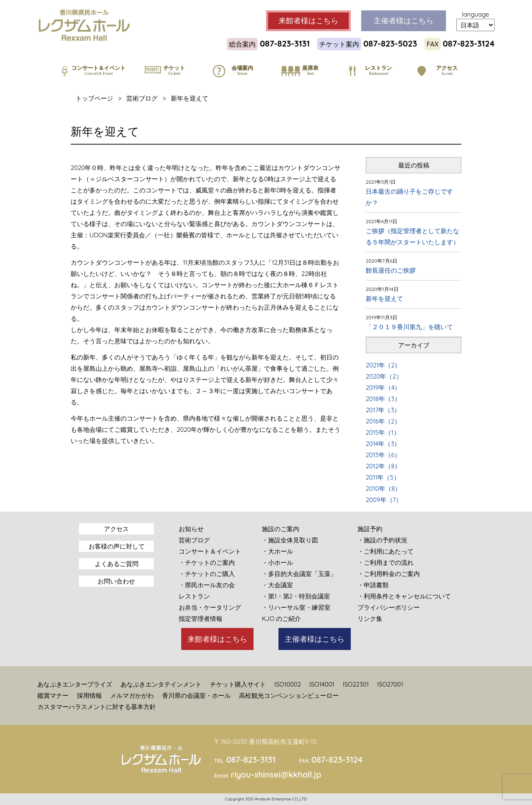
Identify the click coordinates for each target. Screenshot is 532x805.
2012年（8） (383, 466)
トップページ (94, 98)
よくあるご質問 (117, 564)
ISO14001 (322, 684)
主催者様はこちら (315, 639)
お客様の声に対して (117, 546)
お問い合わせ (116, 581)
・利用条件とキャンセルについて (404, 596)
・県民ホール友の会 (207, 585)
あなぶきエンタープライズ (75, 684)
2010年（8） (383, 489)
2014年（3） (383, 444)
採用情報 (89, 695)
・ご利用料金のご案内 (389, 574)
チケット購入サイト (238, 684)
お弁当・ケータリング (210, 607)
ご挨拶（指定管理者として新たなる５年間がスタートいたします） (413, 236)
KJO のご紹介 (281, 619)
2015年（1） (383, 432)
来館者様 (308, 21)
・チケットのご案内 (207, 563)
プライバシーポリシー (389, 607)
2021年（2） (383, 365)
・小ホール (277, 563)
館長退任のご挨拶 (391, 270)
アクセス (116, 529)
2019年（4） (383, 388)
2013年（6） (383, 455)
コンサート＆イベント (210, 551)
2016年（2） (383, 421)
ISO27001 (390, 684)
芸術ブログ (142, 98)
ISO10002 (288, 684)
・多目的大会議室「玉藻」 (299, 574)
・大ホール (277, 551)
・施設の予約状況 (382, 540)
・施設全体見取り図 (290, 540)
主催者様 (404, 21)
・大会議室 (277, 585)
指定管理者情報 (201, 619)
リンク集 (370, 619)
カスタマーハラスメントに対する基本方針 (97, 707)
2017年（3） (383, 410)
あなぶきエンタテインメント (161, 684)
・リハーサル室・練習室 (296, 607)
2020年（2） (384, 376)
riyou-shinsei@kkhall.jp (276, 774)
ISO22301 (356, 684)
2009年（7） (384, 500)
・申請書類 (373, 585)
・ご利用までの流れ (385, 563)
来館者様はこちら (217, 639)
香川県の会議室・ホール (196, 695)
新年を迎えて (384, 299)
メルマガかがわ (132, 695)
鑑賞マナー (53, 695)
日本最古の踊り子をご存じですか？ (409, 197)
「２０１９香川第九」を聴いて (409, 327)
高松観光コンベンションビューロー (289, 695)
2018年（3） (383, 399)
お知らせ (191, 529)
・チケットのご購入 (207, 574)
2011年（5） (383, 477)
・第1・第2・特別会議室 (296, 596)
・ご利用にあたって (385, 551)
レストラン (194, 596)
